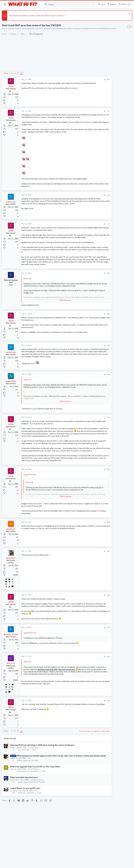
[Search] (68, 4)
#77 (89, 111)
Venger (13, 770)
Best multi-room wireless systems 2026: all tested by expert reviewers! (37, 16)
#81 (89, 324)
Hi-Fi (30, 783)
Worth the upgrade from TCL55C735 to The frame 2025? (36, 792)
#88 (89, 615)
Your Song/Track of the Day (109, 191)
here (37, 533)
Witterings (22, 818)
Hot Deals (102, 234)
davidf (21, 807)
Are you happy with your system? (111, 203)
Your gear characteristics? (109, 267)
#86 (89, 542)
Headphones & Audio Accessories (111, 313)
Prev (7, 73)
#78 (89, 197)
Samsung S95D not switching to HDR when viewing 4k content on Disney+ (43, 767)
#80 (89, 283)
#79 (89, 226)
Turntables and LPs (38, 805)
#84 (89, 428)
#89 (89, 650)
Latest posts (100, 240)
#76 (89, 79)
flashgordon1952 (24, 796)
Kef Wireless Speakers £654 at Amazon (114, 227)
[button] (5, 4)
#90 (89, 679)
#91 (89, 723)
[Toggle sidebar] (129, 27)
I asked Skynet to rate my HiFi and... (26, 813)
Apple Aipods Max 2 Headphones (111, 309)
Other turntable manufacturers (25, 802)
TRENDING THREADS (102, 148)
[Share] (84, 80)
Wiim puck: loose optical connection (113, 277)
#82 (89, 355)
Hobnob (14, 794)
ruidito (13, 783)
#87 (89, 571)
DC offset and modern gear (109, 215)
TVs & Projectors (35, 770)
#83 (89, 385)
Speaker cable (104, 153)
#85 (89, 489)
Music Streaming (105, 282)
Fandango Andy (16, 816)
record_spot (15, 805)
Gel (20, 772)
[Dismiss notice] (128, 14)
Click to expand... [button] (56, 310)
